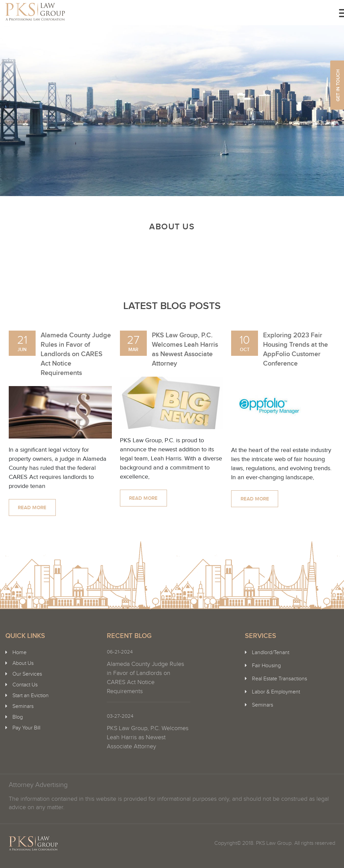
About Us (23, 663)
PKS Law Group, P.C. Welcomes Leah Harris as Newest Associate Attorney (148, 737)
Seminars (23, 706)
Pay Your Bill (26, 728)
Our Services (27, 674)
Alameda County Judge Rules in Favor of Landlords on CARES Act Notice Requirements (76, 354)
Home (19, 653)
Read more (32, 508)
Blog (18, 717)
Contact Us (25, 685)
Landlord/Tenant (271, 653)
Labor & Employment (276, 692)
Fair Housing (266, 666)
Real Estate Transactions (279, 679)
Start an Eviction (31, 696)
